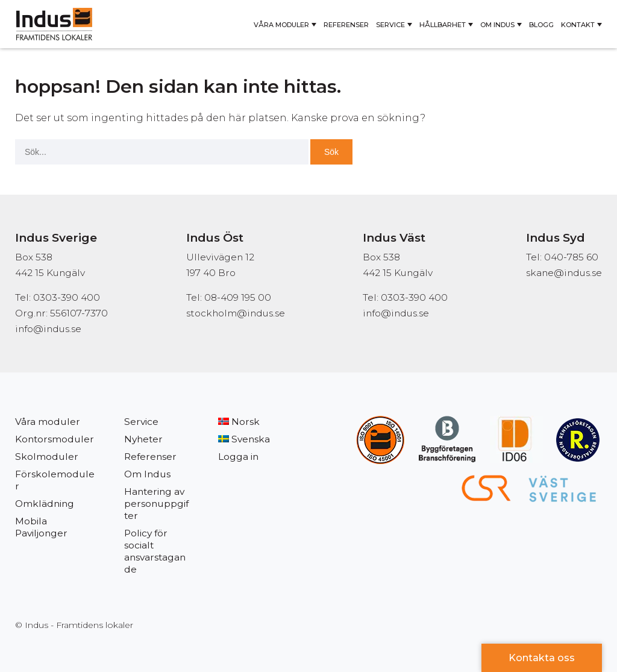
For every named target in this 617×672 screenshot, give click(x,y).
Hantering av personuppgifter (156, 504)
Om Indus (497, 25)
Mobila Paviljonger (41, 527)
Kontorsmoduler (55, 439)
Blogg (541, 25)
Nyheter (143, 439)
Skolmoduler (47, 457)
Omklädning (45, 504)
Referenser (346, 25)
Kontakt (578, 25)
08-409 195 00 (238, 297)
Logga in (238, 457)
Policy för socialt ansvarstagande (155, 551)
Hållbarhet (443, 25)
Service (390, 25)
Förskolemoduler (55, 480)
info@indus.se (48, 329)
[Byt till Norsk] (252, 422)
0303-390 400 (414, 297)
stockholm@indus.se (236, 313)
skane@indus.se (564, 273)
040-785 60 (571, 257)
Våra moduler (281, 25)
